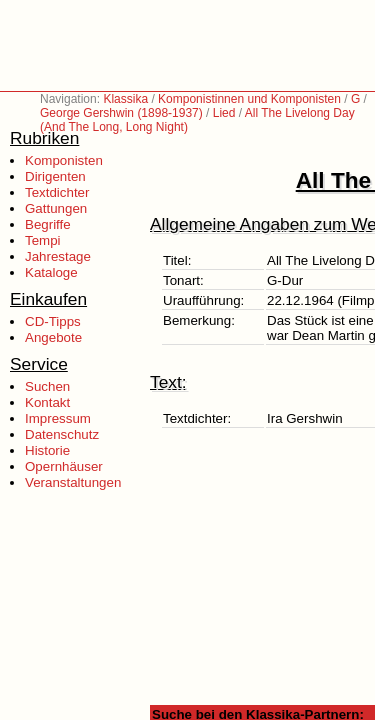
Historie (47, 450)
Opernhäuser (64, 466)
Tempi (43, 240)
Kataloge (51, 272)
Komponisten (64, 160)
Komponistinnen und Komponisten (249, 99)
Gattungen (56, 208)
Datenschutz (62, 434)
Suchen (47, 386)
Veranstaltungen (73, 482)
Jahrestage (58, 256)
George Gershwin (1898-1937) (121, 113)
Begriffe (48, 224)
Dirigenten (55, 176)
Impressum (58, 418)
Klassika (125, 99)
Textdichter (57, 192)
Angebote (53, 337)
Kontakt (47, 402)
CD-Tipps (53, 321)
